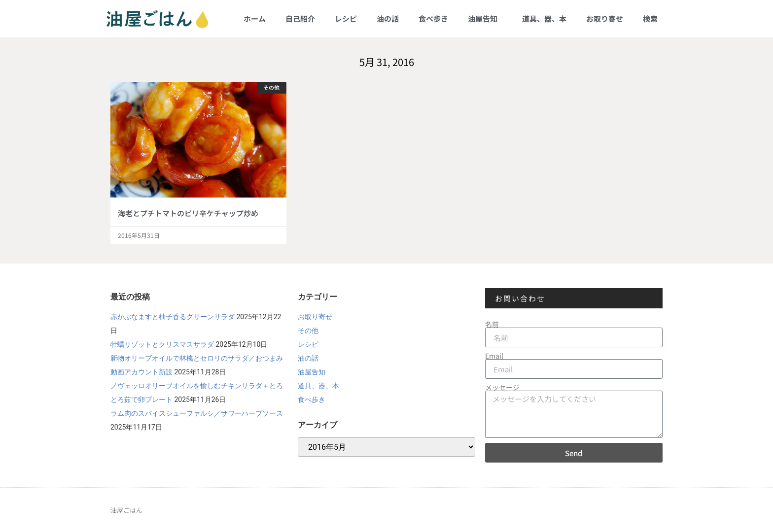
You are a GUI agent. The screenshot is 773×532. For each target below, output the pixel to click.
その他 (308, 331)
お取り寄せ (605, 18)
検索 (650, 18)
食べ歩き (433, 18)
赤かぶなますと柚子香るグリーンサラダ (173, 317)
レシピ (346, 18)
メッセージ (502, 387)
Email (494, 356)
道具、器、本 (544, 18)
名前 (492, 324)
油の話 (388, 18)
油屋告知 (485, 18)
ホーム (255, 18)
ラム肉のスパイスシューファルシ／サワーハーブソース (197, 413)
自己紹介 (300, 18)
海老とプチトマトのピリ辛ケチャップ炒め (188, 213)
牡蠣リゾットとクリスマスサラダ (162, 344)
